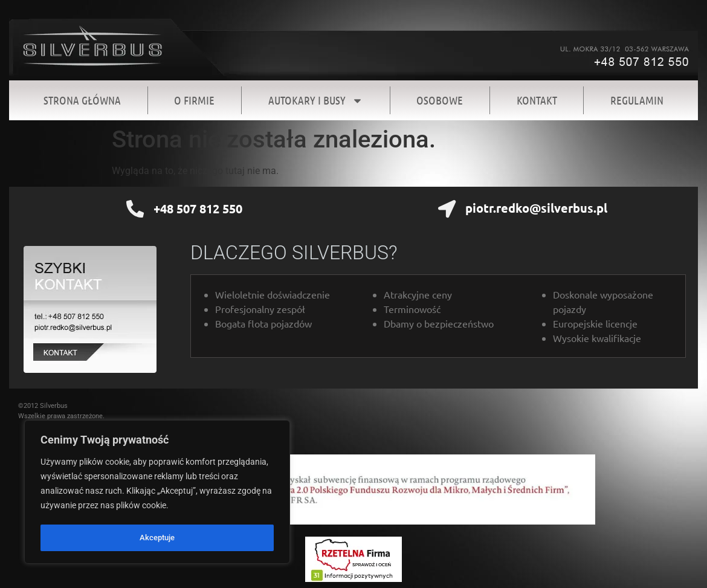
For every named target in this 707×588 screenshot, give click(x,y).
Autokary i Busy (316, 101)
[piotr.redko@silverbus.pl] (447, 209)
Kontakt (537, 100)
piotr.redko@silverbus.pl (536, 208)
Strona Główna (82, 100)
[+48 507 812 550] (135, 209)
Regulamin (637, 100)
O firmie (194, 100)
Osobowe (440, 100)
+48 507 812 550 (197, 208)
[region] (157, 493)
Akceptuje (157, 538)
